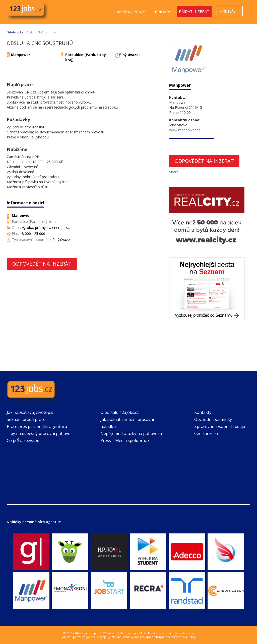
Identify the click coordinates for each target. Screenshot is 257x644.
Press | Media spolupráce (125, 440)
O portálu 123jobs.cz (120, 412)
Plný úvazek (130, 55)
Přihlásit (230, 11)
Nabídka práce (131, 12)
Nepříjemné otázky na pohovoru (131, 433)
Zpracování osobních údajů (220, 426)
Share (174, 172)
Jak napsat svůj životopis (30, 412)
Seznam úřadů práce (26, 419)
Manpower (21, 55)
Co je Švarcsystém (24, 440)
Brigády (163, 12)
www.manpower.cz (185, 130)
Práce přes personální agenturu (37, 426)
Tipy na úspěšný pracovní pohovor (40, 433)
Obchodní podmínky (213, 419)
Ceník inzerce (207, 433)
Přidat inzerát (194, 11)
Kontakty (203, 412)
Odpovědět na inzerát (42, 264)
